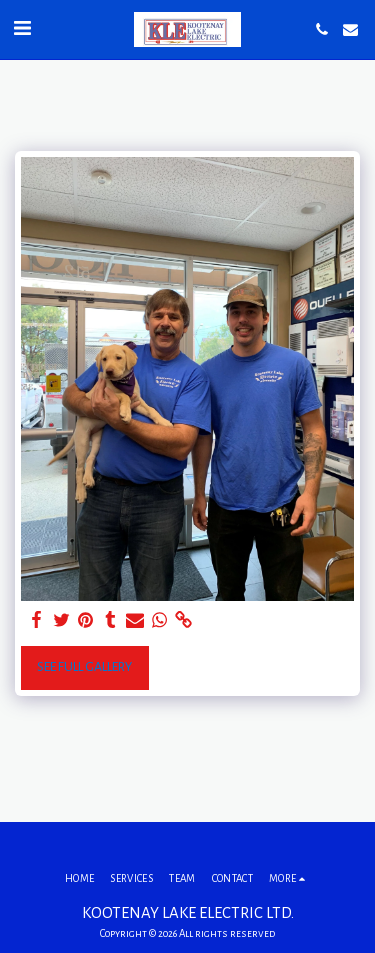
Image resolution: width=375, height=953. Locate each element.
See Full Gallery (84, 667)
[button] (22, 29)
